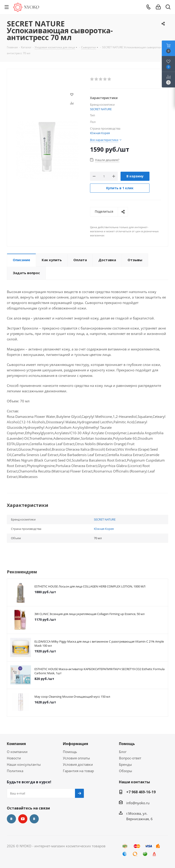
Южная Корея (100, 133)
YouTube (23, 819)
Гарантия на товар (78, 771)
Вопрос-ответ (130, 758)
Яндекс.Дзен (34, 819)
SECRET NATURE (101, 109)
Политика (15, 771)
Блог (123, 752)
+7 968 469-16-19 (141, 792)
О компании (17, 752)
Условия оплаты (76, 758)
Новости (14, 758)
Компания (16, 744)
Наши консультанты (24, 764)
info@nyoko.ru (138, 803)
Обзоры (126, 771)
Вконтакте (11, 819)
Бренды (125, 764)
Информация (76, 744)
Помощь (70, 752)
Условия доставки (78, 764)
